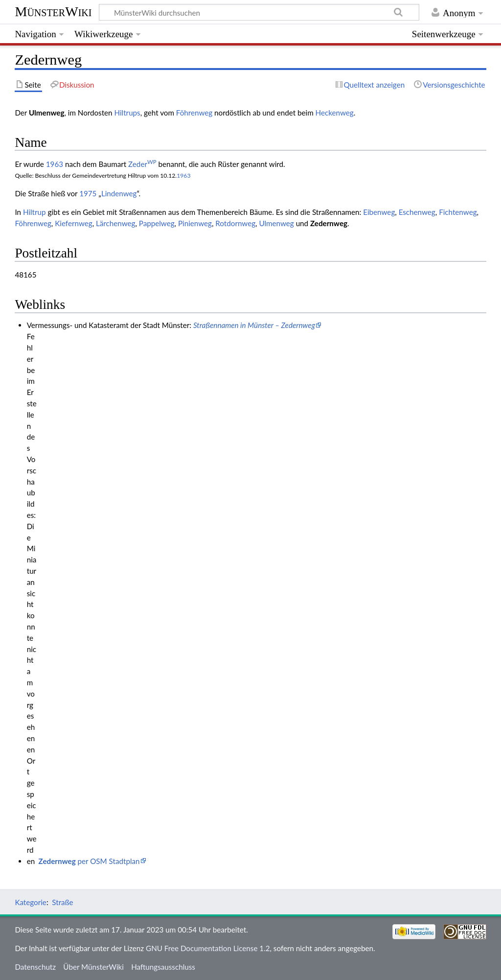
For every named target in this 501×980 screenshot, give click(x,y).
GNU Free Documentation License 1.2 (208, 948)
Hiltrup (34, 212)
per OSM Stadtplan (89, 861)
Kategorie (30, 902)
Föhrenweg (194, 113)
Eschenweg (417, 212)
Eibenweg (379, 212)
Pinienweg (195, 223)
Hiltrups (127, 113)
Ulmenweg (276, 223)
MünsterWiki (53, 12)
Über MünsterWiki (93, 967)
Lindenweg (119, 193)
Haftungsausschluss (163, 967)
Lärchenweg (116, 223)
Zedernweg (329, 223)
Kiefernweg (73, 223)
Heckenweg (335, 113)
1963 (55, 164)
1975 (88, 193)
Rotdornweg (235, 223)
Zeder (142, 164)
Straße (62, 902)
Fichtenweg (458, 212)
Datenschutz (35, 967)
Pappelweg (157, 223)
